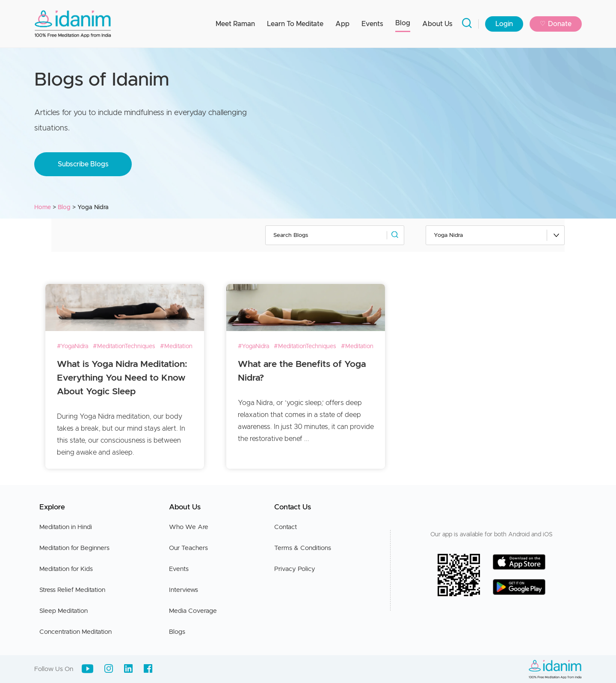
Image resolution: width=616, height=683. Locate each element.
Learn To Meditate (295, 24)
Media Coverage (193, 611)
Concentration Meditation (76, 632)
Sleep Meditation (64, 611)
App (342, 24)
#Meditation (176, 346)
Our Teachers (188, 548)
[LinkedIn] (128, 668)
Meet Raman (235, 24)
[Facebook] (148, 668)
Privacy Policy (295, 569)
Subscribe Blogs (83, 164)
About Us (437, 24)
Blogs (177, 632)
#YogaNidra (73, 346)
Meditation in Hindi (66, 527)
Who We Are (189, 527)
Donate (556, 24)
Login (504, 24)
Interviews (184, 590)
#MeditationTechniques (124, 346)
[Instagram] (109, 668)
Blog (403, 23)
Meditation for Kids (66, 569)
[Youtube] (87, 669)
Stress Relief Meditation (72, 590)
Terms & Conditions (303, 548)
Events (372, 24)
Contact (286, 527)
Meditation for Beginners (74, 548)
